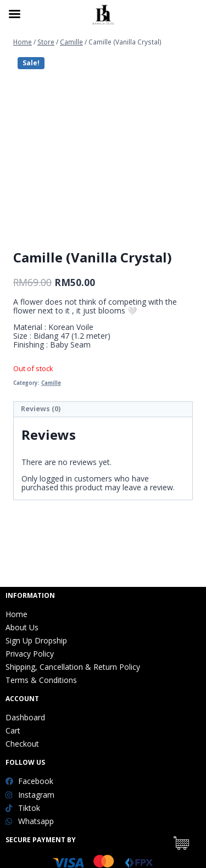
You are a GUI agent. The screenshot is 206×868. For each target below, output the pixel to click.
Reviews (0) (41, 409)
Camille (51, 383)
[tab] (103, 410)
